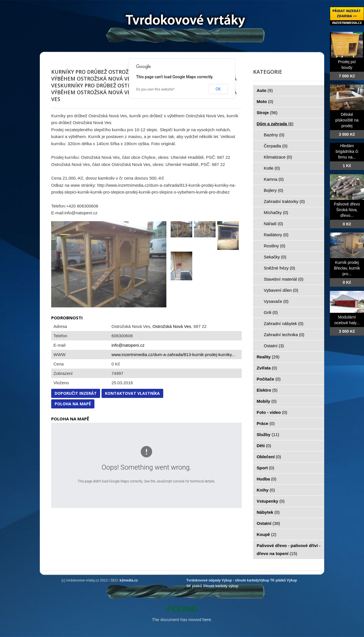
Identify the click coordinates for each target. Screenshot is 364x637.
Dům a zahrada (275, 124)
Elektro (267, 390)
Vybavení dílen (281, 290)
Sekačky (275, 257)
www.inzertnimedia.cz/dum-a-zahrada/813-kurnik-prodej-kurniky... (173, 355)
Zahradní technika (284, 335)
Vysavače (276, 301)
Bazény (274, 135)
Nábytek (268, 512)
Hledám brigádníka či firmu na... (347, 151)
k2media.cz (129, 580)
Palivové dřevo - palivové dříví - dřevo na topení (289, 549)
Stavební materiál (284, 279)
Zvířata (267, 368)
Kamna (274, 179)
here (207, 619)
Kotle (272, 168)
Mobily (267, 401)
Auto (265, 90)
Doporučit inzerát (76, 393)
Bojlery (274, 190)
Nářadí (274, 224)
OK (218, 89)
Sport (266, 468)
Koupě (267, 534)
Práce (266, 423)
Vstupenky (271, 501)
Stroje (267, 113)
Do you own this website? (155, 89)
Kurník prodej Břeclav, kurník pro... (347, 268)
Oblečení (269, 457)
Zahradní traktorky (284, 201)
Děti (264, 446)
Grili (271, 312)
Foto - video (272, 412)
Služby (268, 434)
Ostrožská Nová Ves (172, 326)
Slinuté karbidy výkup (221, 586)
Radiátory (276, 235)
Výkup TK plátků (272, 580)
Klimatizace (278, 157)
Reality (268, 357)
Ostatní (274, 346)
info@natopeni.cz (128, 345)
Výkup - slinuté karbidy (240, 580)
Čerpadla (276, 146)
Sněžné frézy (280, 268)
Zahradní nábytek (284, 323)
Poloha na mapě (73, 404)
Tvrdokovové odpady (203, 580)
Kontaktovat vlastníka (132, 393)
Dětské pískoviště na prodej (347, 120)
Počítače (269, 379)
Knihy (266, 490)
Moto (265, 101)
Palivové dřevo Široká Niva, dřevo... (347, 210)
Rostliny (275, 246)
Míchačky (276, 212)
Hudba (267, 479)
